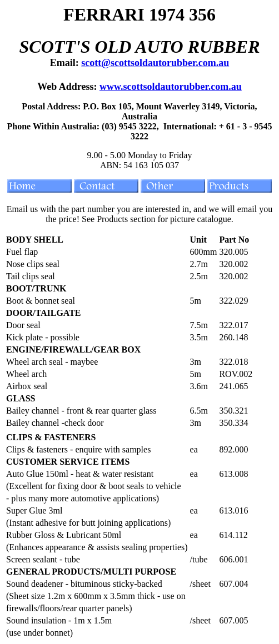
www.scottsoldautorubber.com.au (171, 87)
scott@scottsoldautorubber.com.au (155, 63)
